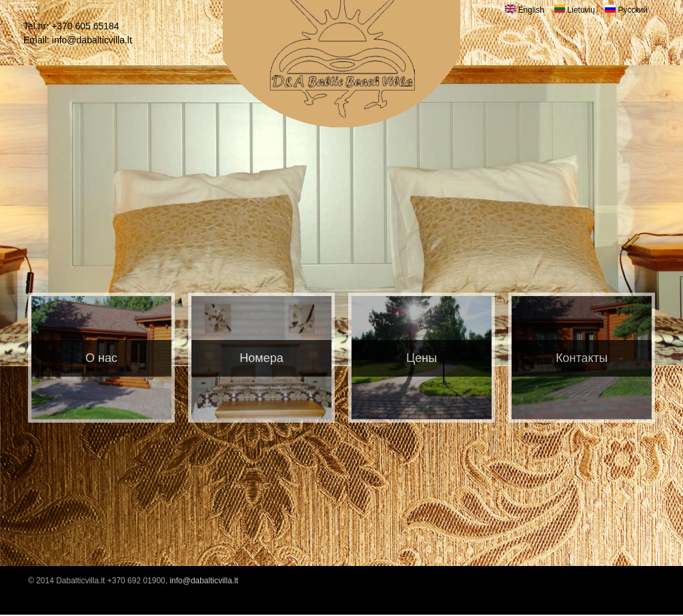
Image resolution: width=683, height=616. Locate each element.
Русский (626, 10)
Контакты (582, 358)
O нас (101, 358)
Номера (261, 358)
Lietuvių (575, 10)
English (525, 10)
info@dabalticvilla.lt (92, 40)
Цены (422, 358)
